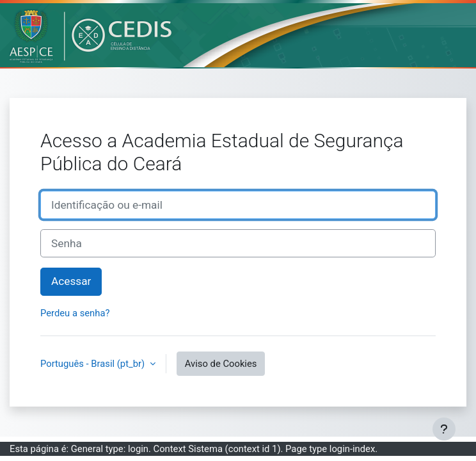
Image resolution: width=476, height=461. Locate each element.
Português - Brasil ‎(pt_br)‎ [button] (94, 364)
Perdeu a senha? (75, 313)
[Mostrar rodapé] (444, 429)
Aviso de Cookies (221, 364)
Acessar (71, 281)
